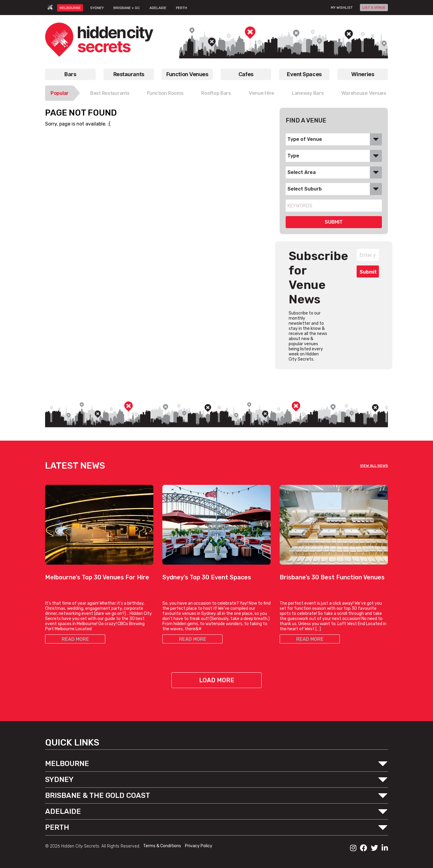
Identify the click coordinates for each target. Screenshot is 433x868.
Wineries (363, 74)
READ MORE (75, 639)
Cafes (246, 74)
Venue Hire (261, 93)
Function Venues (187, 74)
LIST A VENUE (374, 8)
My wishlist (342, 8)
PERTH (181, 8)
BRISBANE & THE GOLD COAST (98, 795)
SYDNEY (97, 8)
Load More (217, 680)
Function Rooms (165, 93)
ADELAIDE (158, 8)
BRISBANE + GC (127, 8)
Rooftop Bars (216, 93)
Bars (70, 74)
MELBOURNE (70, 8)
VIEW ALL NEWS (374, 466)
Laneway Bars (308, 93)
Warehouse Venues (364, 93)
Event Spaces (304, 74)
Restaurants (129, 74)
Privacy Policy (199, 846)
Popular (60, 93)
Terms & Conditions (163, 846)
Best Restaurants (110, 93)
